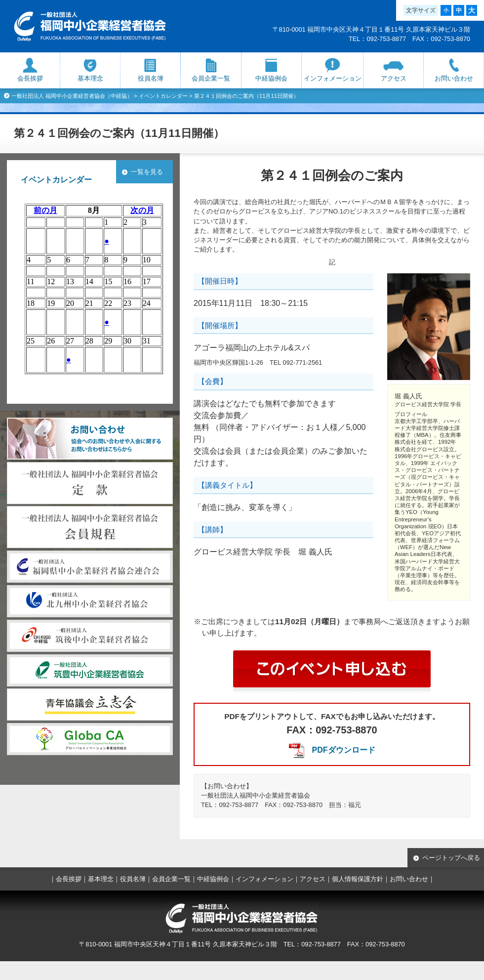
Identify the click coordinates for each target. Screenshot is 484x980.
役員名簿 (151, 78)
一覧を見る (147, 172)
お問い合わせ (454, 78)
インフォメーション (333, 78)
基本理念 (90, 78)
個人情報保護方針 (358, 879)
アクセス (394, 78)
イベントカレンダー (163, 96)
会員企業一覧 (211, 78)
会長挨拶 (30, 78)
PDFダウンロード (344, 750)
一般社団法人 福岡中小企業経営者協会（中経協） (72, 96)
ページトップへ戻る (451, 858)
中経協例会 (271, 78)
